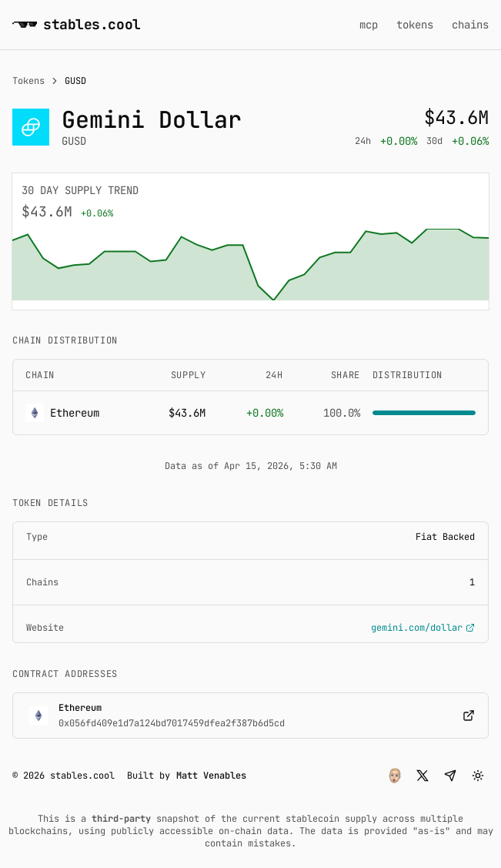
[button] (395, 776)
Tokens (28, 81)
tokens (415, 25)
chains (470, 25)
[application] (250, 265)
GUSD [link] (75, 81)
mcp (369, 25)
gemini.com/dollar (423, 628)
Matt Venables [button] (211, 776)
